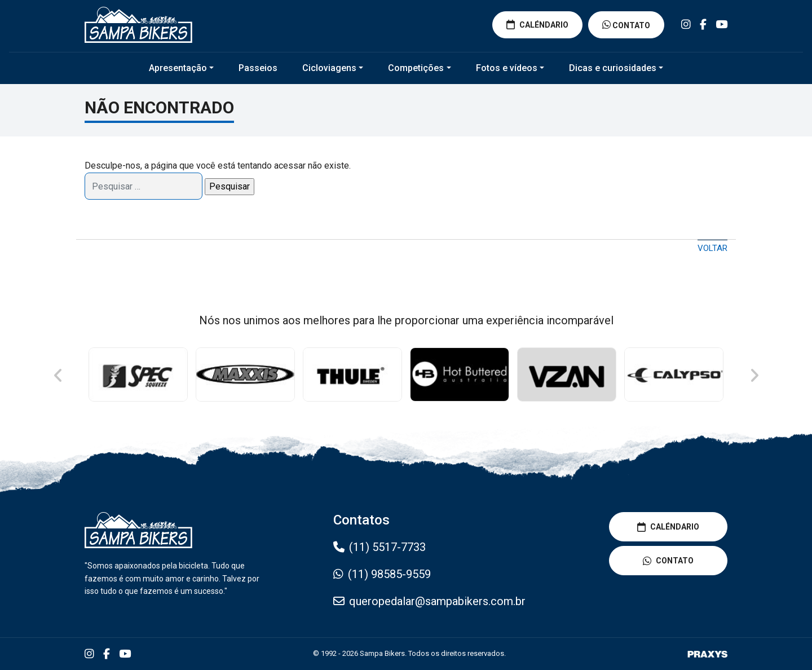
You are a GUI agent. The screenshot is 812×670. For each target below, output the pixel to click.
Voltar (712, 248)
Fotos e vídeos (507, 68)
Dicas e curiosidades (613, 68)
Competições (416, 68)
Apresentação (178, 68)
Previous (59, 376)
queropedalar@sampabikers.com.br (437, 601)
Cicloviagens (329, 68)
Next (753, 376)
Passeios (258, 68)
